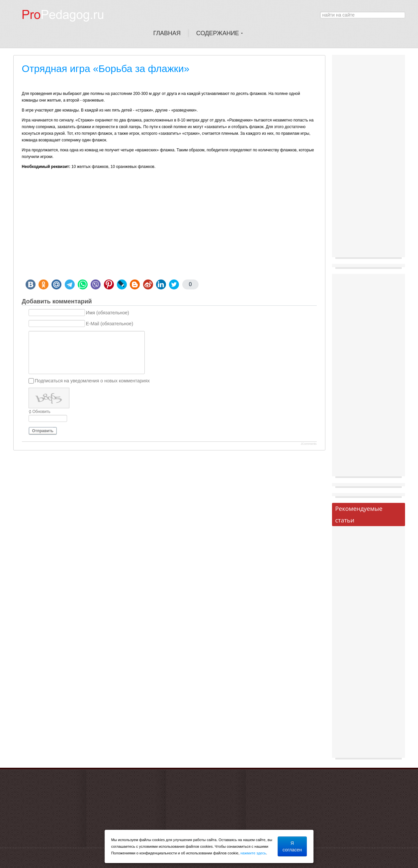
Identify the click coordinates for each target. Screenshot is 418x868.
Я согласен (292, 846)
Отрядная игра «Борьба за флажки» (106, 69)
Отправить (43, 431)
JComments (308, 444)
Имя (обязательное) (108, 313)
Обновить (42, 412)
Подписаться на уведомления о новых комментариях (92, 381)
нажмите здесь (253, 853)
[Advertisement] (169, 230)
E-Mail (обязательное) (110, 324)
